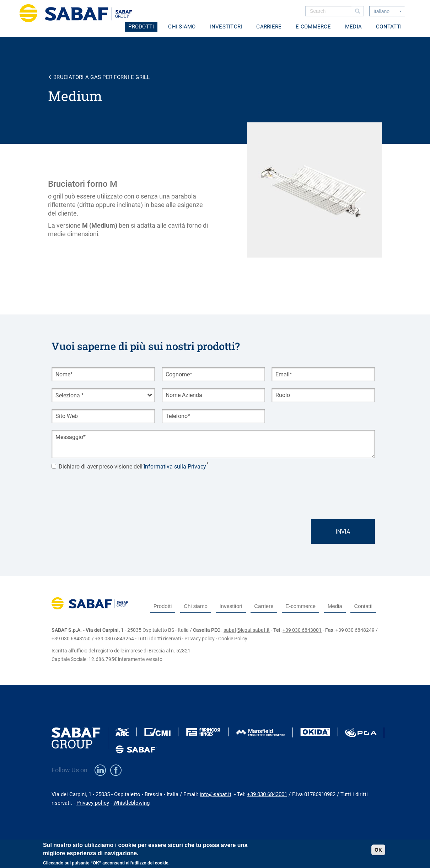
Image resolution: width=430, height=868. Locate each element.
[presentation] (106, 487)
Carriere (269, 27)
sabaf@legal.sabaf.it (247, 630)
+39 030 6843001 (302, 630)
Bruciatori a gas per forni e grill (102, 77)
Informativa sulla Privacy (175, 467)
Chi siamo (182, 27)
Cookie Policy (233, 639)
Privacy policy (200, 639)
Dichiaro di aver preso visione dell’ (129, 467)
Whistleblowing (131, 803)
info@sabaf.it (216, 794)
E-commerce (313, 27)
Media (353, 27)
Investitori (226, 27)
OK (378, 850)
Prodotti (141, 27)
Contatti (389, 27)
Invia (343, 532)
